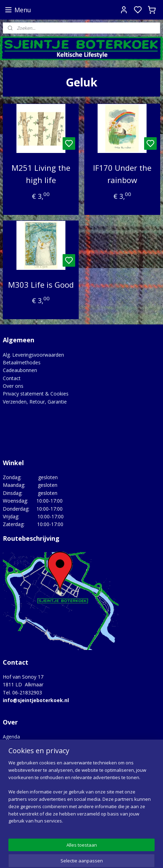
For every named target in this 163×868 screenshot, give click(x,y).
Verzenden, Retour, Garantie (35, 402)
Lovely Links (17, 752)
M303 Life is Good (41, 285)
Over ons (13, 386)
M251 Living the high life (41, 174)
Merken (11, 760)
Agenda (11, 737)
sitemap (109, 855)
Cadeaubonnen (20, 370)
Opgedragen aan (22, 768)
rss (124, 855)
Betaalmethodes (22, 362)
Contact (12, 378)
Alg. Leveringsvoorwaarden (33, 355)
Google (132, 820)
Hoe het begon (20, 745)
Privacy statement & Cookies (36, 394)
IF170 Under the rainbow (122, 174)
